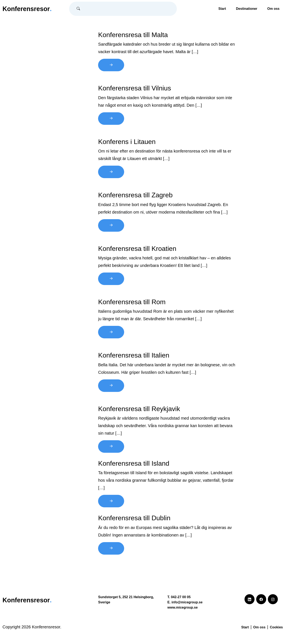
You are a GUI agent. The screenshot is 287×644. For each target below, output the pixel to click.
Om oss (273, 9)
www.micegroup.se (183, 607)
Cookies (276, 627)
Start (222, 9)
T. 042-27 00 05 (179, 597)
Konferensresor (28, 9)
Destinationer (247, 9)
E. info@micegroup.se (185, 602)
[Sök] (130, 9)
